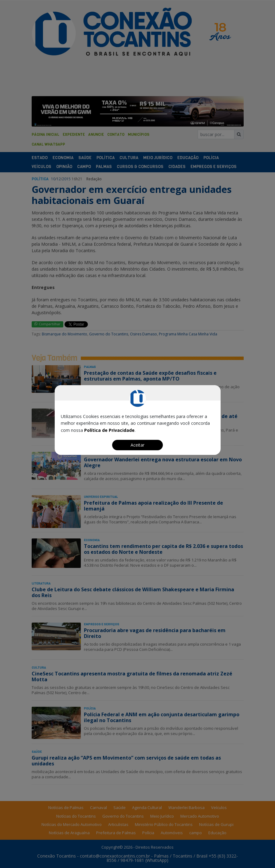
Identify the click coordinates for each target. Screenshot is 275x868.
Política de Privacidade (109, 430)
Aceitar (137, 445)
